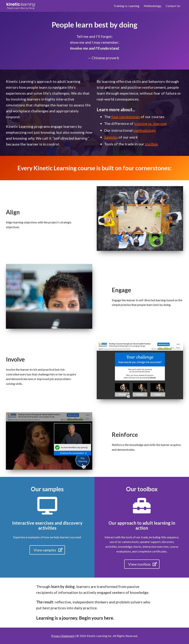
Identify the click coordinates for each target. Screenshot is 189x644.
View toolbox (143, 564)
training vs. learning (150, 123)
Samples (111, 137)
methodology (145, 130)
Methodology (153, 6)
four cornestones (126, 117)
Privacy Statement (63, 636)
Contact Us (173, 6)
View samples (48, 550)
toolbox (151, 144)
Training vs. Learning (126, 6)
